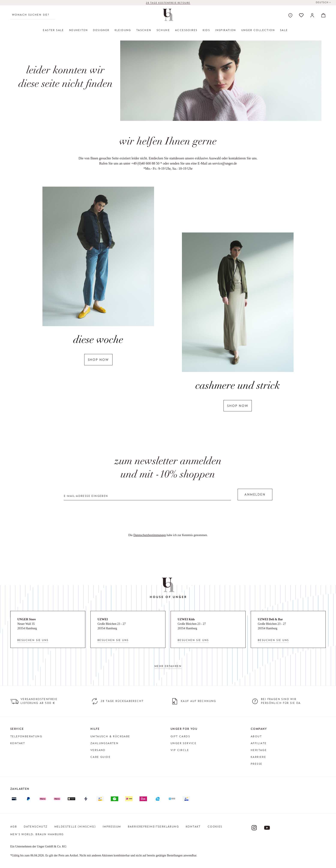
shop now (98, 360)
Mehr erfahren (168, 666)
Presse (256, 764)
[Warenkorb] (322, 15)
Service (17, 729)
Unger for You (184, 729)
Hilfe (95, 729)
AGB (14, 827)
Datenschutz (36, 827)
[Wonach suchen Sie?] (33, 15)
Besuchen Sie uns (33, 640)
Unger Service (184, 743)
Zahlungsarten (104, 743)
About (256, 736)
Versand (98, 750)
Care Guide (100, 757)
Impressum (112, 827)
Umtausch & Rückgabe (110, 736)
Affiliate (259, 743)
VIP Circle (180, 750)
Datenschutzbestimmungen (150, 535)
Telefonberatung (26, 736)
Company (259, 729)
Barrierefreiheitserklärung (153, 827)
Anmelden (255, 495)
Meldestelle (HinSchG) (75, 827)
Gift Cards (180, 736)
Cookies (215, 827)
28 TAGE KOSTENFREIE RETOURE (168, 3)
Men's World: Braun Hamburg (37, 834)
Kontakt (18, 743)
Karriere (258, 757)
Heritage (259, 750)
